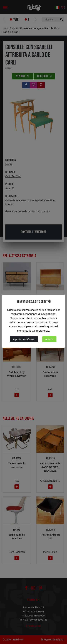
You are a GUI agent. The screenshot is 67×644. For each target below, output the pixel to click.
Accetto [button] (49, 339)
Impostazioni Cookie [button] (24, 339)
